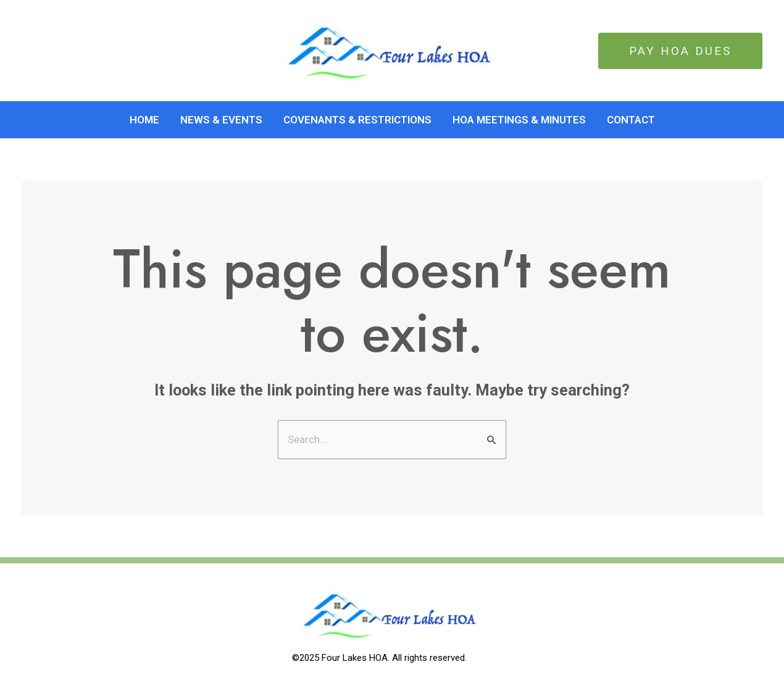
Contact (631, 120)
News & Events (221, 120)
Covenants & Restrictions (357, 120)
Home (144, 120)
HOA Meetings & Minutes (519, 120)
